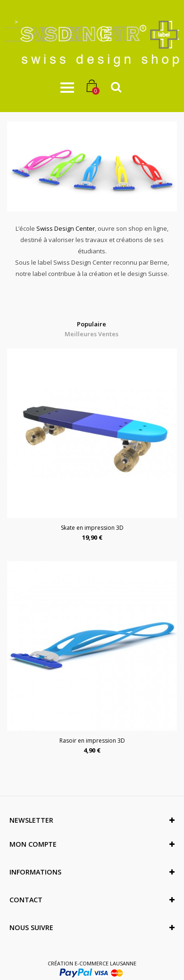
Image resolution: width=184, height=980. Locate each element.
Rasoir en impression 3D (92, 741)
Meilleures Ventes (92, 334)
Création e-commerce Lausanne (92, 963)
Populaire (92, 324)
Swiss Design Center (66, 228)
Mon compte (33, 844)
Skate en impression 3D (92, 528)
